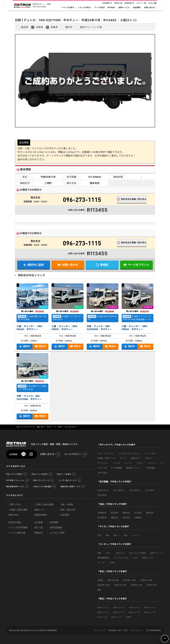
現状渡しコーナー (134, 468)
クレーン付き (150, 454)
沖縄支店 (138, 518)
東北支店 (115, 513)
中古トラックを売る (39, 474)
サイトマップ (99, 630)
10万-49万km (135, 490)
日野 (99, 553)
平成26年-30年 (129, 580)
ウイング (152, 463)
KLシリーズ (102, 617)
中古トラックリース (41, 480)
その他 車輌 (150, 468)
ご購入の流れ (15, 504)
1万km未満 (102, 495)
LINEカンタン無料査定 (42, 487)
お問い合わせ (47, 454)
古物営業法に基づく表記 (118, 630)
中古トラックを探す (14, 474)
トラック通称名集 (17, 533)
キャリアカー (103, 463)
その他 (112, 563)
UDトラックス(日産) (137, 553)
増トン (116, 535)
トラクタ (116, 463)
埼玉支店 (138, 513)
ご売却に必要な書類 (44, 504)
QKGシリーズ (103, 607)
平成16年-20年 (104, 585)
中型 (107, 535)
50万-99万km (119, 490)
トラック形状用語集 (18, 527)
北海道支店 (102, 513)
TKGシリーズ (134, 607)
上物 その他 (102, 473)
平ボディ (149, 458)
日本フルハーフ (156, 553)
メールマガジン (73, 454)
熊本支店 (126, 518)
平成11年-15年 (120, 585)
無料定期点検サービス (15, 487)
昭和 (99, 590)
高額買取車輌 (41, 515)
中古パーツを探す (64, 474)
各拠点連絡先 (56, 527)
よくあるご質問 (57, 533)
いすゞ (108, 553)
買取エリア (40, 510)
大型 (125, 535)
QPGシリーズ (119, 607)
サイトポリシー (137, 630)
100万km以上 (103, 490)
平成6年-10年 (136, 585)
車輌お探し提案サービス (71, 487)
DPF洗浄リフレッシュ (15, 480)
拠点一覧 (39, 527)
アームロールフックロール (129, 454)
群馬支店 (126, 513)
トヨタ (135, 558)
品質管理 (65, 515)
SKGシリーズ (103, 612)
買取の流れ (14, 515)
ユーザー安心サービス (68, 480)
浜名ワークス (148, 558)
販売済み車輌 (15, 522)
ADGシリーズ (134, 612)
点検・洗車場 (67, 504)
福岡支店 (115, 518)
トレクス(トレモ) (121, 558)
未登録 (100, 580)
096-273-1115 (82, 199)
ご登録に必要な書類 (18, 510)
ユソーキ (101, 563)
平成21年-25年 (146, 580)
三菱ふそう (120, 553)
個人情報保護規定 (154, 630)
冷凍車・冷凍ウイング (106, 458)
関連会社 (39, 533)
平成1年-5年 (152, 585)
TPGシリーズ (150, 607)
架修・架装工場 (68, 510)
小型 (99, 535)
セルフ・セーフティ (105, 454)
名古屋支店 (102, 518)
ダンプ (123, 458)
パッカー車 (102, 468)
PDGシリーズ (118, 612)
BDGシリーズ (150, 612)
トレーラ (128, 463)
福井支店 (150, 513)
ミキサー (140, 463)
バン (162, 463)
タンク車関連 (116, 468)
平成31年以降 (113, 580)
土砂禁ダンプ (135, 458)
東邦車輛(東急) (103, 558)
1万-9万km (150, 490)
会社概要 (39, 522)
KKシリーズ (116, 617)
